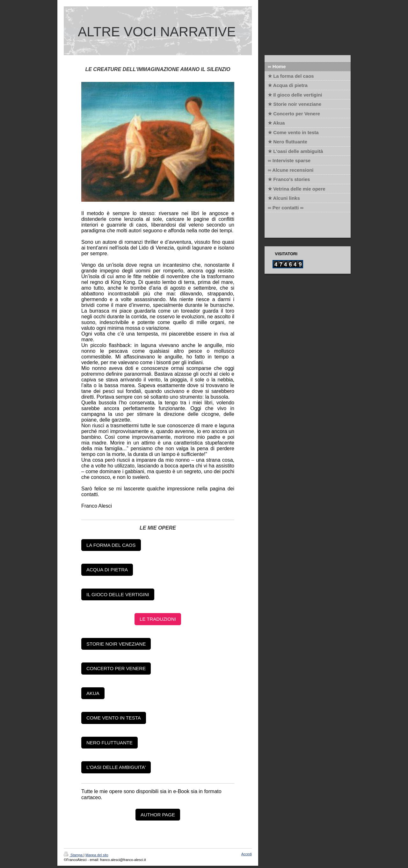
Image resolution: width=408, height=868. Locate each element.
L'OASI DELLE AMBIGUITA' (116, 767)
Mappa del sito (97, 855)
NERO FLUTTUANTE (109, 743)
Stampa (74, 855)
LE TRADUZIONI (158, 619)
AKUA (93, 693)
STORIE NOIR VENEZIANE (116, 644)
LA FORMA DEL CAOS (111, 545)
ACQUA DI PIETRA (107, 570)
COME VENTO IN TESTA (114, 718)
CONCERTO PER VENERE (116, 668)
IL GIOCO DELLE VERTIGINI (118, 594)
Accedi (247, 854)
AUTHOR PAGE (158, 815)
